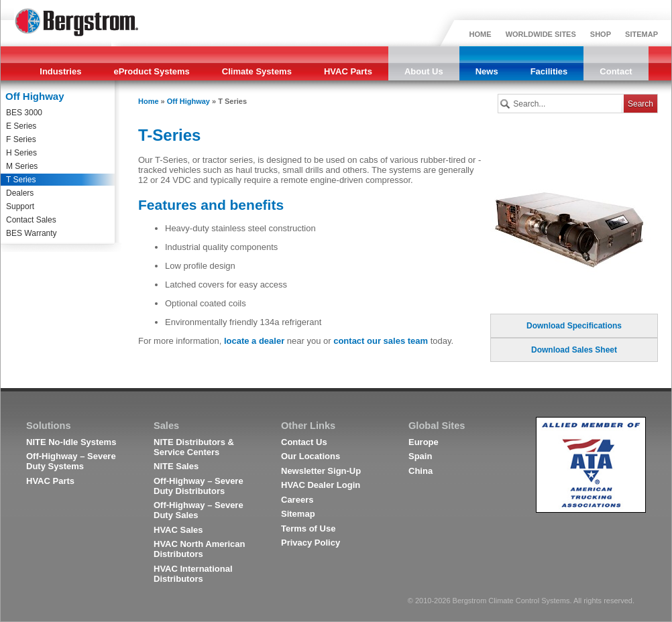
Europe (424, 442)
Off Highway (188, 101)
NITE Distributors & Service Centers (194, 447)
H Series (21, 153)
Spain (420, 456)
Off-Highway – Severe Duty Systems (71, 461)
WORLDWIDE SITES (541, 34)
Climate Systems (257, 71)
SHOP (601, 34)
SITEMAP (641, 34)
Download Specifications (574, 326)
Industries (60, 71)
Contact (616, 71)
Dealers (20, 193)
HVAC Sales (178, 530)
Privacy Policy (311, 543)
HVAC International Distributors (193, 574)
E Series (21, 126)
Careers (297, 500)
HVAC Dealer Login (321, 485)
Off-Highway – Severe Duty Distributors (199, 486)
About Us (424, 71)
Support (20, 206)
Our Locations (311, 456)
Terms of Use (308, 528)
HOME (481, 34)
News (487, 71)
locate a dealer (254, 341)
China (421, 471)
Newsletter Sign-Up (321, 471)
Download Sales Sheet (574, 350)
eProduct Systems (151, 71)
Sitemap (298, 514)
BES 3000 (24, 113)
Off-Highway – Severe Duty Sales (199, 510)
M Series (22, 166)
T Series (21, 180)
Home (149, 101)
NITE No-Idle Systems (71, 442)
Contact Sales (31, 220)
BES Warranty (32, 233)
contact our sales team (381, 341)
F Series (21, 139)
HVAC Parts (348, 71)
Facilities (549, 71)
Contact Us (304, 442)
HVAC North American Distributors (200, 549)
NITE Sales (176, 466)
